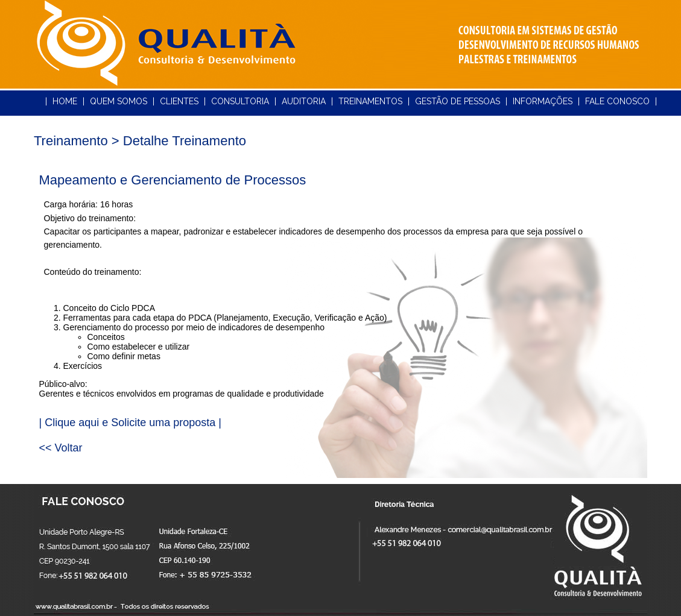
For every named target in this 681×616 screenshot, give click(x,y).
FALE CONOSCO (617, 101)
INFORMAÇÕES (543, 101)
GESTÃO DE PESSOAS (458, 101)
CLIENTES (179, 101)
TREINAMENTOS (370, 101)
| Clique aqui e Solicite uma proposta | (131, 423)
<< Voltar (61, 448)
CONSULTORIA (240, 101)
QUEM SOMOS (119, 101)
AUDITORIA (304, 101)
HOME (65, 101)
